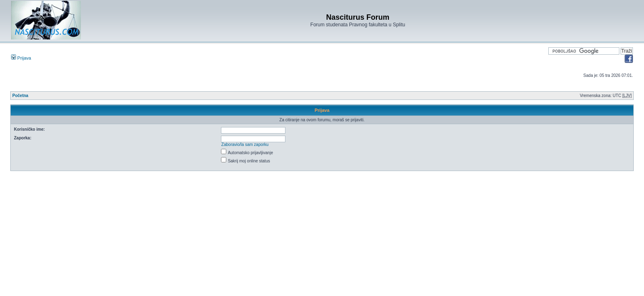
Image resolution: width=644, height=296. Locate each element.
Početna (20, 96)
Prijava (21, 58)
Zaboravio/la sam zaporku (245, 145)
